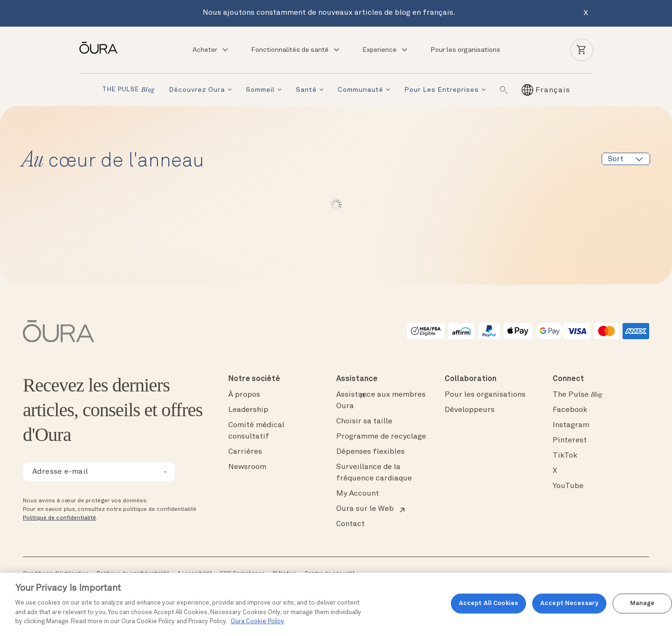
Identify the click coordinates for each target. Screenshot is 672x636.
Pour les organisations (465, 50)
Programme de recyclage (381, 437)
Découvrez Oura (197, 90)
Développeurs (470, 410)
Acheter (211, 50)
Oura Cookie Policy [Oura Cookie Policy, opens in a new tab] (258, 621)
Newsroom (247, 467)
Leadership (248, 410)
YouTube (568, 486)
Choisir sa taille (364, 421)
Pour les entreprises (442, 90)
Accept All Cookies (488, 603)
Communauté (360, 90)
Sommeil (260, 90)
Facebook (570, 410)
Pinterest (570, 440)
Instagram (571, 425)
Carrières (245, 452)
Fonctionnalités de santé (296, 50)
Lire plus (336, 205)
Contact (351, 524)
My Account (358, 494)
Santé (306, 90)
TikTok (565, 456)
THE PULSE (128, 90)
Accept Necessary (569, 603)
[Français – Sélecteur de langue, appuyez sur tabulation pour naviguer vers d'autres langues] (553, 90)
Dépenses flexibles (370, 452)
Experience (385, 50)
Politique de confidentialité (59, 518)
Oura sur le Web (365, 509)
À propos (244, 395)
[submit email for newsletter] (165, 472)
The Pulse (577, 395)
